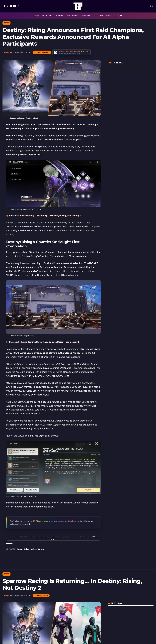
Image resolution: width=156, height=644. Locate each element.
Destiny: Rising (14, 136)
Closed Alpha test (53, 140)
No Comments (42, 595)
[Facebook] (4, 6)
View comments (43, 52)
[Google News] (15, 6)
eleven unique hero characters (23, 155)
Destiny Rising (23, 549)
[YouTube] (11, 6)
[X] (7, 6)
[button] (152, 6)
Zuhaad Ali (7, 52)
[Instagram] (18, 6)
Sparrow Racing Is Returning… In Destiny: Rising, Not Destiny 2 (50, 216)
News (7, 23)
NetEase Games (37, 549)
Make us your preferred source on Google (55, 521)
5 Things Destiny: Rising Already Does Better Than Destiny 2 (49, 342)
